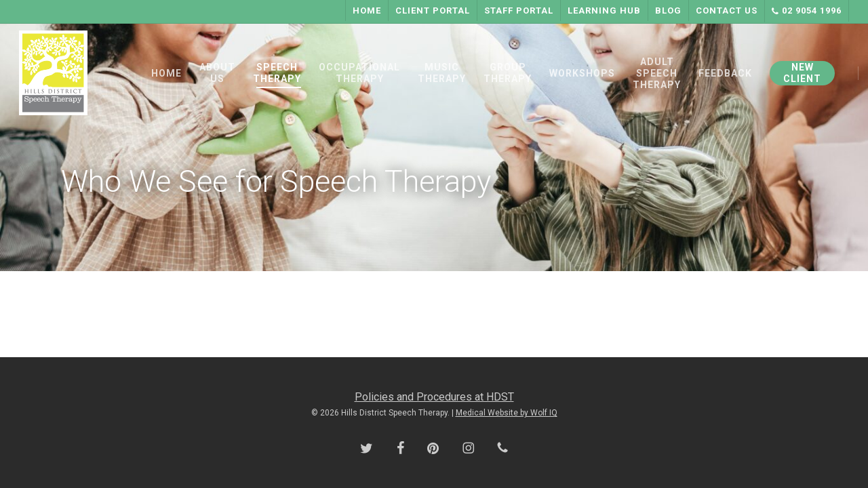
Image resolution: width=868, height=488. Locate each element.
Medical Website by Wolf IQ (507, 413)
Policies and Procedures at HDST (434, 397)
